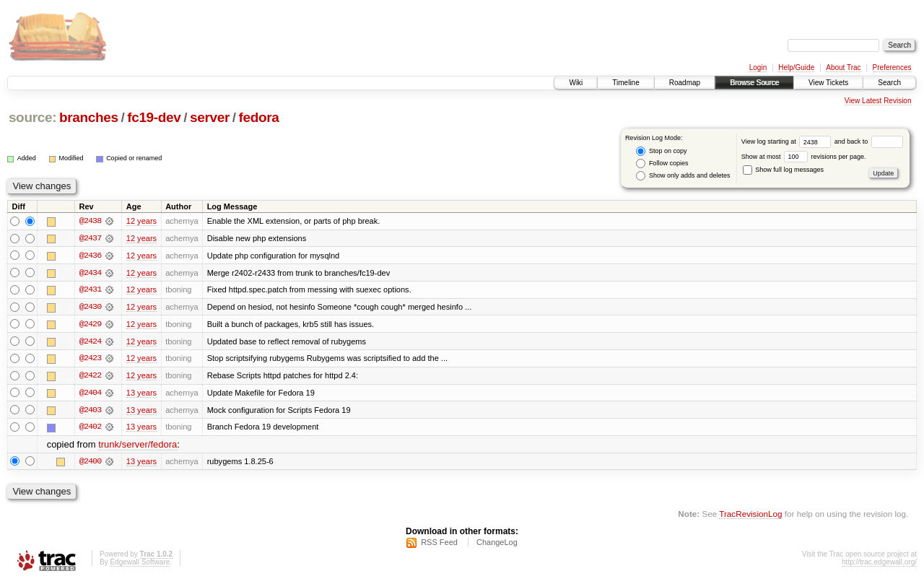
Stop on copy (661, 151)
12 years (141, 221)
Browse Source (754, 83)
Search (889, 83)
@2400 (90, 463)
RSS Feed (439, 545)
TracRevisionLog (750, 516)
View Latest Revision (878, 101)
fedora (259, 117)
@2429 (90, 325)
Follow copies (662, 164)
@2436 (90, 256)
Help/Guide (796, 67)
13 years (141, 394)
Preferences (892, 67)
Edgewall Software (140, 565)
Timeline (626, 83)
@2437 (90, 238)
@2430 (90, 308)
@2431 (90, 290)
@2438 (90, 221)
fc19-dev (154, 117)
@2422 (90, 377)
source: (32, 117)
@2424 (90, 342)
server (210, 117)
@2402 (90, 429)
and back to (869, 141)
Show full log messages (783, 170)
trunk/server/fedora (138, 446)
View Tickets (828, 83)
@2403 (90, 411)
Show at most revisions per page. (804, 157)
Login (758, 67)
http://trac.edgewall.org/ (879, 565)
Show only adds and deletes (683, 176)
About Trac (843, 67)
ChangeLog (497, 545)
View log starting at (788, 141)
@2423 (90, 359)
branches (89, 117)
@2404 (90, 394)
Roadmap (685, 83)
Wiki (576, 83)
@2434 (90, 273)
